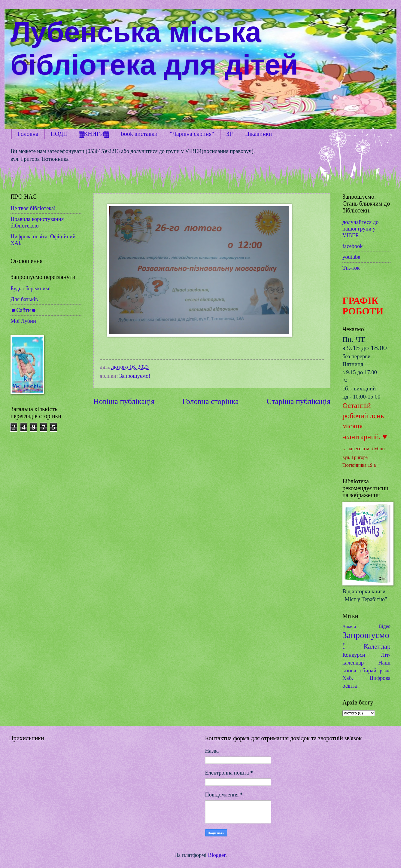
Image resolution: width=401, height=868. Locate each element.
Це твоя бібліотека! (33, 208)
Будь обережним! (31, 289)
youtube (351, 257)
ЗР (230, 134)
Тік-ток (351, 268)
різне (385, 671)
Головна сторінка (210, 401)
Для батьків (24, 299)
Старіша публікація (298, 401)
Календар (377, 647)
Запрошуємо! (135, 376)
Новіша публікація (124, 401)
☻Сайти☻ (24, 310)
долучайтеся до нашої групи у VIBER (360, 229)
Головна (28, 134)
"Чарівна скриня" (192, 134)
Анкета (349, 626)
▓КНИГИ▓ (94, 134)
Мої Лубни (23, 321)
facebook (352, 246)
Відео (384, 626)
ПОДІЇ (59, 134)
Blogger (217, 855)
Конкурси (354, 655)
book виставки (139, 134)
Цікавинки (259, 134)
